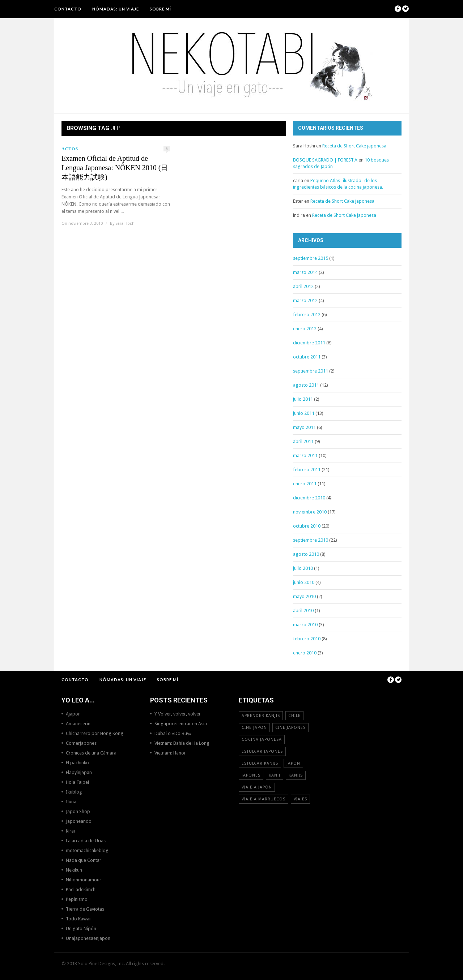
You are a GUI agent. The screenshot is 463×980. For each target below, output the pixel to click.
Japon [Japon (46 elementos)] (293, 763)
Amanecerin (78, 724)
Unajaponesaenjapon (88, 938)
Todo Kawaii (79, 919)
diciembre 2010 (309, 498)
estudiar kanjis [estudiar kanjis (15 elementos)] (260, 763)
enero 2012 (305, 329)
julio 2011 (303, 399)
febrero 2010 (307, 639)
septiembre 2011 (311, 371)
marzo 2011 (305, 455)
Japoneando (79, 821)
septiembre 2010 (311, 540)
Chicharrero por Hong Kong (95, 733)
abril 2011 (303, 441)
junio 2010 (304, 582)
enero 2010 (305, 653)
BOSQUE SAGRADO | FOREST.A (325, 160)
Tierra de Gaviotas (85, 909)
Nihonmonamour (84, 880)
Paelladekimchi (81, 889)
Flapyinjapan (79, 772)
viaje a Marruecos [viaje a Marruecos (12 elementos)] (264, 799)
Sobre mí (160, 9)
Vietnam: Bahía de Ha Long (182, 743)
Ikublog (74, 792)
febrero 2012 (307, 315)
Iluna (71, 802)
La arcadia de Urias (86, 841)
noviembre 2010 (310, 512)
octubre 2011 (307, 357)
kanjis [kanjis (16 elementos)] (296, 775)
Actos (70, 149)
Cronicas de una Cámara (91, 753)
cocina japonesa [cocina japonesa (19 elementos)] (262, 740)
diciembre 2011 (309, 343)
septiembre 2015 (311, 258)
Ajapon (73, 714)
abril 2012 (303, 286)
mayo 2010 (304, 596)
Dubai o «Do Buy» (173, 733)
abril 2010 (303, 611)
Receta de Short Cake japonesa (354, 146)
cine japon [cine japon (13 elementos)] (254, 728)
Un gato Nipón (81, 929)
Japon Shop (78, 811)
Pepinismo (77, 899)
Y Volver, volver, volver (178, 714)
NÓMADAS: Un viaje (116, 9)
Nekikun (74, 870)
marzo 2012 (305, 300)
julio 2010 (303, 568)
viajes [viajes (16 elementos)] (300, 799)
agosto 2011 (306, 385)
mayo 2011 (304, 427)
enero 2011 (305, 484)
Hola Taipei (77, 782)
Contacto (68, 9)
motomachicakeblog (87, 850)
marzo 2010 (305, 625)
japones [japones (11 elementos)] (251, 775)
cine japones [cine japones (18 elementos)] (290, 728)
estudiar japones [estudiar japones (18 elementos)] (262, 751)
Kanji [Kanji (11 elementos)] (275, 775)
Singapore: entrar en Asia (181, 724)
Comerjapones (81, 743)
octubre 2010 (307, 526)
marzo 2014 (305, 272)
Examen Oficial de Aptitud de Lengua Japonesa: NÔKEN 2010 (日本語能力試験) (115, 168)
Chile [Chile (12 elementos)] (294, 716)
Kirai (70, 831)
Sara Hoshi (126, 223)
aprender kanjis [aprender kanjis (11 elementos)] (261, 716)
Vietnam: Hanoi (170, 753)
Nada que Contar (84, 860)
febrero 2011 (307, 470)
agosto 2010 (306, 554)
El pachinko (77, 763)
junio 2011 (304, 413)
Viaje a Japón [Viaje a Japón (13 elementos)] (257, 787)
